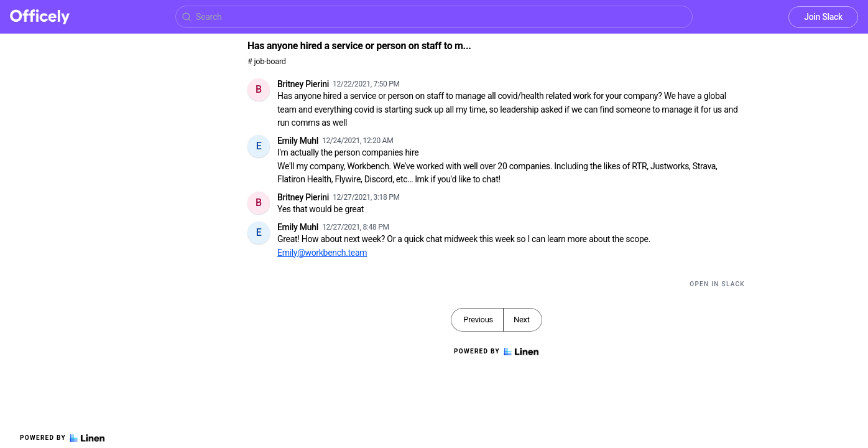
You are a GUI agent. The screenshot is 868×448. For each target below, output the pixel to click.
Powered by (62, 438)
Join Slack (823, 17)
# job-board (267, 61)
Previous (478, 320)
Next (522, 320)
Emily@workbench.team (322, 253)
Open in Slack (717, 284)
